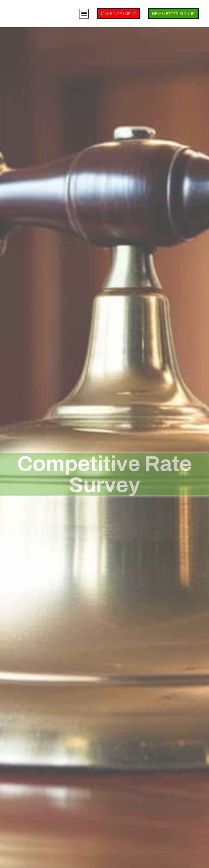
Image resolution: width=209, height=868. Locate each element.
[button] (84, 14)
